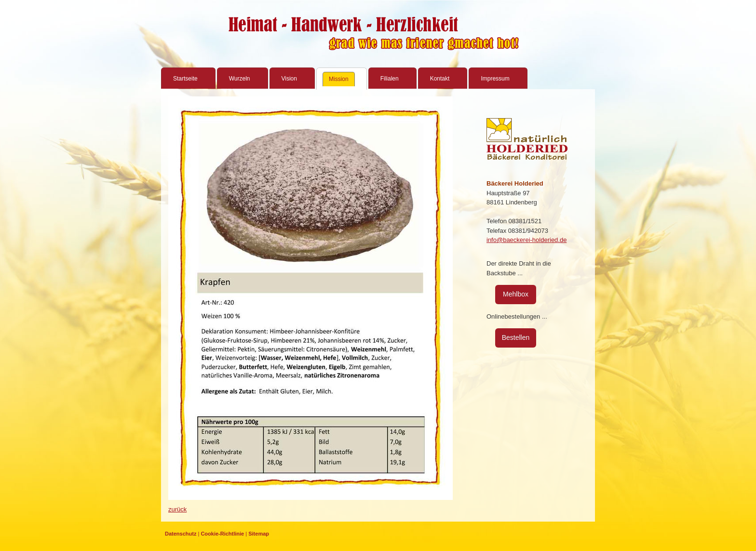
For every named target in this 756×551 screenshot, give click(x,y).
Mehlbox (516, 294)
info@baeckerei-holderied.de (526, 240)
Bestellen (516, 337)
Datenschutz (181, 534)
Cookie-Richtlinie (222, 534)
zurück (177, 509)
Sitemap (259, 534)
